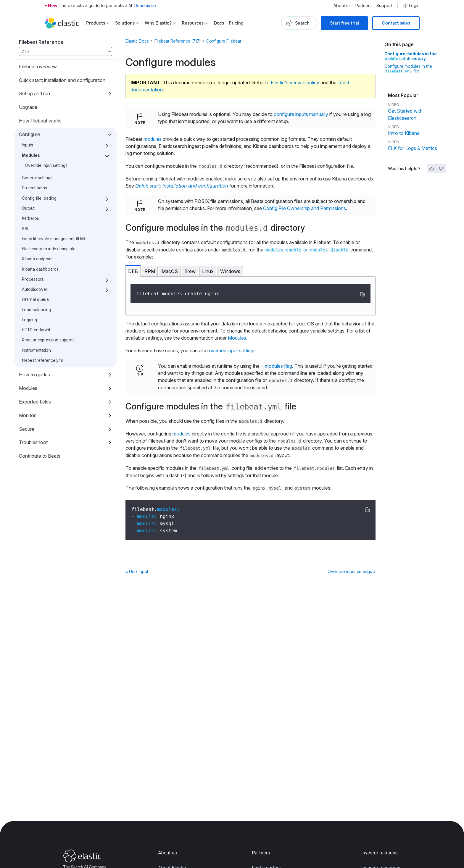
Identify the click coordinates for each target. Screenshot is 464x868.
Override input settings (46, 165)
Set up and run (34, 93)
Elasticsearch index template (49, 249)
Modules (31, 155)
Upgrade (28, 107)
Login (411, 6)
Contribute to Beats (40, 456)
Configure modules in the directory (411, 56)
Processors (33, 279)
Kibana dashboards (40, 269)
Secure (27, 429)
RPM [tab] (150, 271)
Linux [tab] (208, 271)
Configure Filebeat (224, 41)
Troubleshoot (33, 442)
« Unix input (137, 571)
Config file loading (39, 198)
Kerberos (30, 218)
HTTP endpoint (36, 330)
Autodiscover (35, 289)
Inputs (28, 145)
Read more (145, 5)
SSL (26, 229)
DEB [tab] (133, 271)
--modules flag (276, 366)
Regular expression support (48, 340)
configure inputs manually (301, 114)
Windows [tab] (230, 271)
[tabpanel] (250, 296)
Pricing (236, 23)
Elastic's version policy (295, 83)
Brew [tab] (190, 271)
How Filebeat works (40, 121)
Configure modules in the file (408, 69)
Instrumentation (36, 350)
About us (342, 6)
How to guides (34, 375)
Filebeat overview (38, 67)
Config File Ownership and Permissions (304, 208)
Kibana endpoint (37, 259)
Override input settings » (352, 571)
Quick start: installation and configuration (62, 80)
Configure (29, 134)
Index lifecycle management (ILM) (53, 239)
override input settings (232, 351)
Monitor (27, 415)
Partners (364, 6)
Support (384, 6)
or (307, 250)
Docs (219, 23)
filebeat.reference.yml (42, 360)
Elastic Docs (137, 41)
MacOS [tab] (170, 271)
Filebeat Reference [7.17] (178, 41)
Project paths (34, 188)
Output (28, 208)
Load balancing (36, 310)
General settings (37, 178)
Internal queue (35, 299)
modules (153, 139)
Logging (29, 320)
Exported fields (35, 402)
